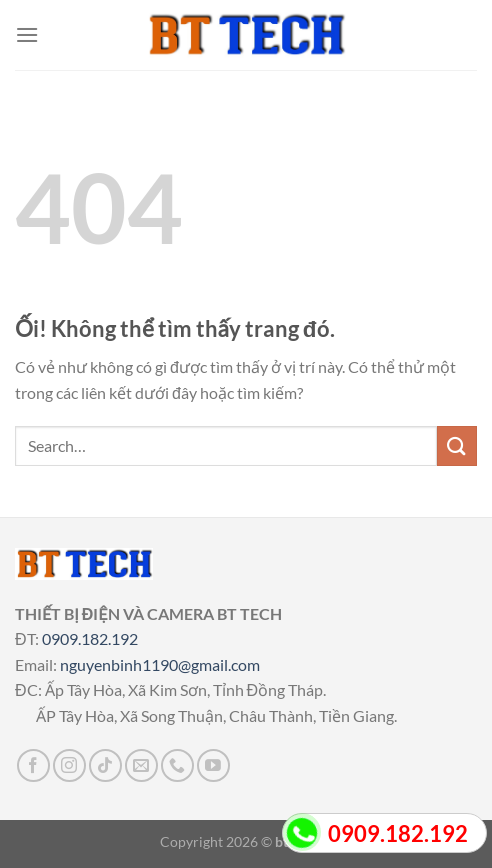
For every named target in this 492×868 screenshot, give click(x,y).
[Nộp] (457, 445)
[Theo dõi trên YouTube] (213, 765)
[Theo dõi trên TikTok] (105, 765)
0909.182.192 (90, 638)
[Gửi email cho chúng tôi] (141, 765)
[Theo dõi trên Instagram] (69, 765)
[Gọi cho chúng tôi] (177, 765)
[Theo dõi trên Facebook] (33, 765)
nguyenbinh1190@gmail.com (160, 664)
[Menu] (27, 34)
